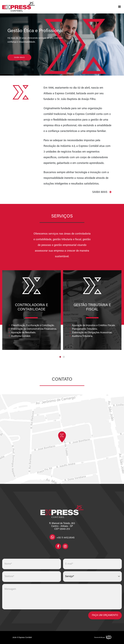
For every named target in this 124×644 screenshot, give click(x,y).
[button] (60, 357)
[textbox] (90, 576)
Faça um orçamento (105, 615)
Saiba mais (102, 192)
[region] (62, 45)
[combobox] (92, 576)
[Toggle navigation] (119, 7)
